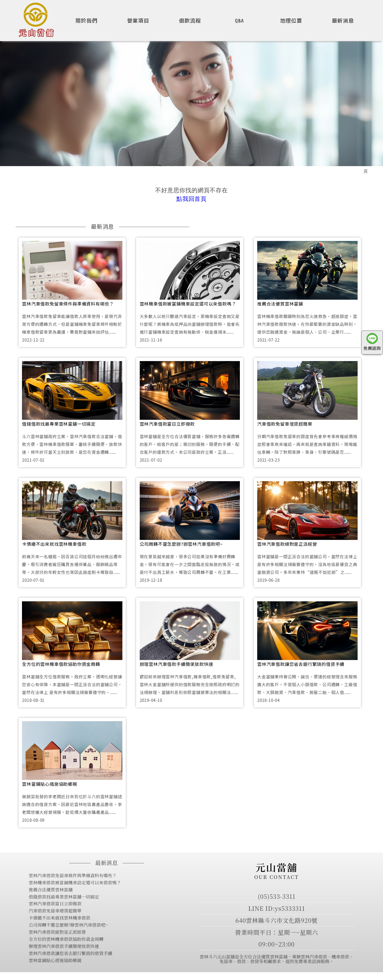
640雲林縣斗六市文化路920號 (277, 920)
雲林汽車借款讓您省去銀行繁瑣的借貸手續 (301, 664)
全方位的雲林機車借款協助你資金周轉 (61, 664)
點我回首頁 (191, 199)
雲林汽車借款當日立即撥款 (167, 424)
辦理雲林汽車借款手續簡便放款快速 (176, 664)
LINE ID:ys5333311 (277, 908)
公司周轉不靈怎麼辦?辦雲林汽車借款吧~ (181, 544)
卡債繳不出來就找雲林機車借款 (54, 544)
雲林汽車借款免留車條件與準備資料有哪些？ (68, 304)
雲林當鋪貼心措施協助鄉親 (50, 784)
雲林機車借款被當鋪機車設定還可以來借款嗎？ (188, 304)
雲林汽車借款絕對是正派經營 (287, 544)
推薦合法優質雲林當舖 (280, 304)
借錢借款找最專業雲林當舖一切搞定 (59, 424)
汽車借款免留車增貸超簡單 (285, 424)
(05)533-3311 (277, 896)
